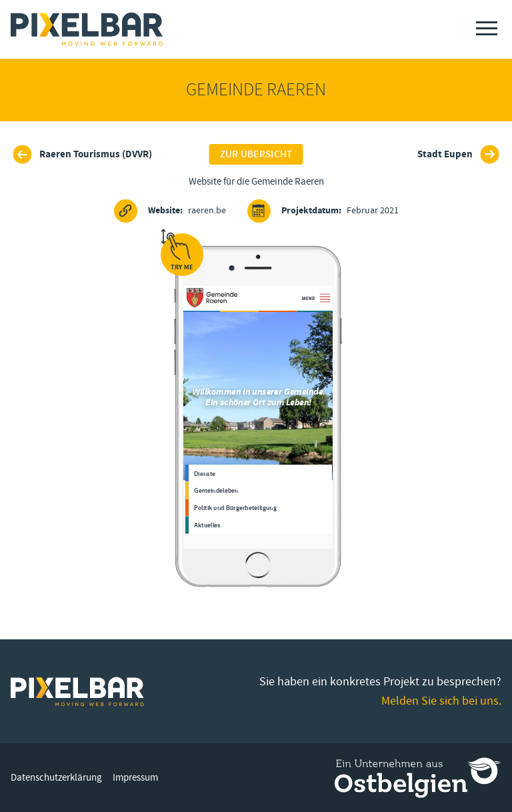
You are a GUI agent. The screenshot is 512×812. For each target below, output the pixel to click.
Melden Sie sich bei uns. (441, 701)
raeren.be (170, 211)
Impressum (135, 778)
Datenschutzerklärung (56, 778)
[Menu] (487, 28)
